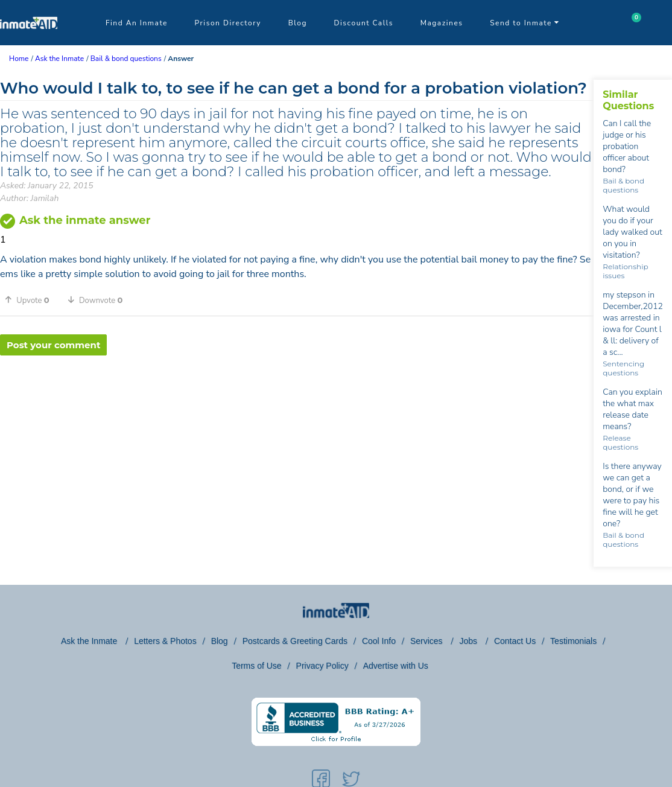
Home (19, 59)
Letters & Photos (165, 641)
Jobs (469, 641)
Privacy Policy (322, 666)
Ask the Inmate (90, 641)
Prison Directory (228, 23)
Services (428, 641)
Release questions (620, 442)
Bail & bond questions (623, 185)
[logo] (29, 42)
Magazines (442, 23)
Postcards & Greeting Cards (295, 641)
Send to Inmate (525, 23)
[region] (297, 395)
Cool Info (379, 641)
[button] (31, 300)
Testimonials (573, 641)
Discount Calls (364, 23)
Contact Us (515, 641)
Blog (298, 23)
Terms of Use (256, 666)
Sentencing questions (623, 368)
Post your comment (53, 345)
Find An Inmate (137, 23)
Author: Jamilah (29, 198)
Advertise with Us (396, 666)
